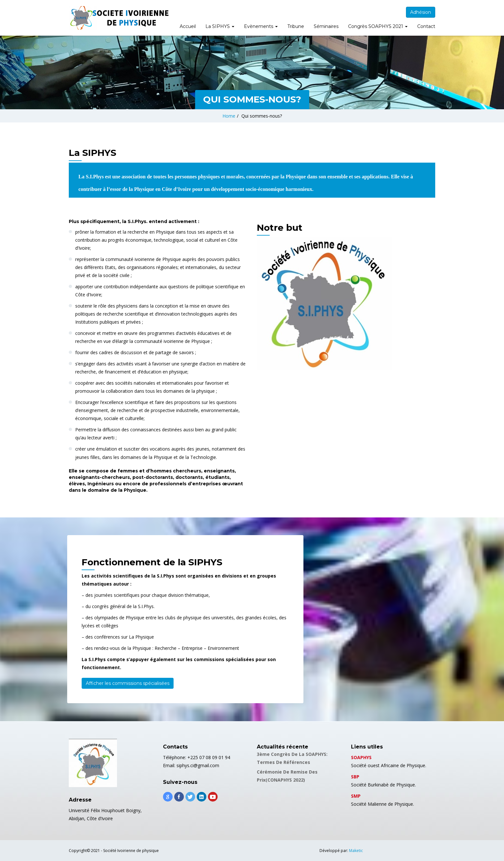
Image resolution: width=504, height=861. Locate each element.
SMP (356, 796)
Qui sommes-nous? (262, 116)
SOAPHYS (361, 757)
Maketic (356, 851)
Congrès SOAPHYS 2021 (378, 26)
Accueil (188, 26)
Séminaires (326, 26)
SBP (355, 777)
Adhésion (421, 12)
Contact (426, 26)
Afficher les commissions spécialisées (128, 683)
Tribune (296, 26)
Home (229, 116)
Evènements (261, 26)
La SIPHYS (220, 26)
